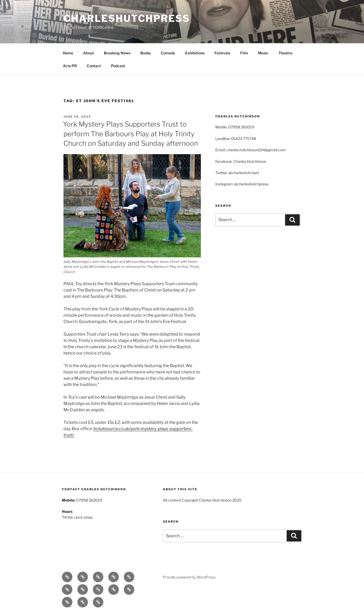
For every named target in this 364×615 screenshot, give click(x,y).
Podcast (118, 66)
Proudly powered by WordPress (189, 577)
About (89, 53)
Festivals (222, 53)
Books (146, 53)
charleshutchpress (127, 18)
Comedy (168, 53)
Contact (94, 66)
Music (263, 53)
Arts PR (70, 66)
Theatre (285, 53)
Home (68, 53)
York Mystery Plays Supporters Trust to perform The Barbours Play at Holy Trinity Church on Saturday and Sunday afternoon (130, 134)
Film (244, 53)
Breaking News (117, 53)
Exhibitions (195, 53)
